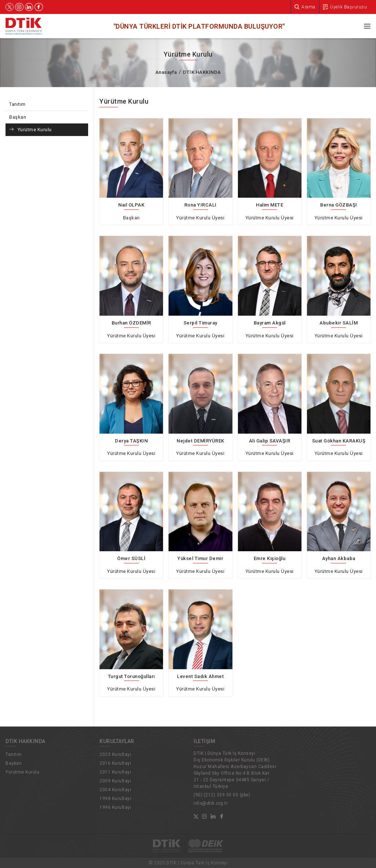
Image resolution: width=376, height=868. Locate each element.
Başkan (18, 117)
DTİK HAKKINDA (202, 72)
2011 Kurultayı (115, 772)
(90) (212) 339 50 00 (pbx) (222, 795)
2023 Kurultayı (115, 754)
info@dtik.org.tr (211, 803)
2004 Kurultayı (115, 790)
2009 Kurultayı (115, 781)
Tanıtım (17, 104)
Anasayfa (166, 72)
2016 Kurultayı (115, 763)
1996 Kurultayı (115, 807)
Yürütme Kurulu (35, 130)
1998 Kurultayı (115, 799)
